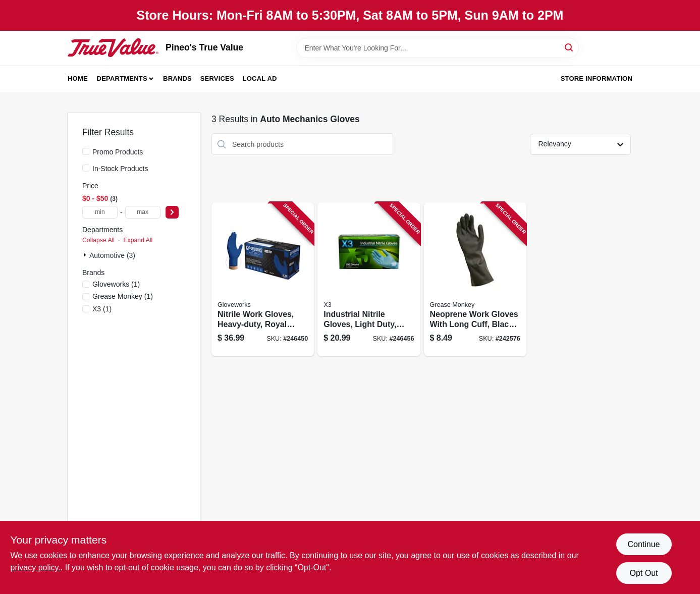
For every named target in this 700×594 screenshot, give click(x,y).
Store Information (597, 78)
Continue (643, 544)
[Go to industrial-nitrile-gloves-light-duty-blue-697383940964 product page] (369, 279)
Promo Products (118, 152)
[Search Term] (438, 48)
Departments (122, 78)
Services (217, 78)
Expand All (138, 240)
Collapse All (98, 240)
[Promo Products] (86, 151)
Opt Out (643, 573)
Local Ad (260, 78)
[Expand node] (86, 255)
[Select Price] (172, 212)
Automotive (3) (112, 255)
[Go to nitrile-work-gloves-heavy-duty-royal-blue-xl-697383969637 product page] (263, 279)
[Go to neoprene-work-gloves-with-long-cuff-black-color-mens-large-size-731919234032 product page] (475, 279)
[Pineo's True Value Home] (113, 47)
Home (78, 78)
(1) (116, 284)
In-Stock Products (120, 169)
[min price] (100, 212)
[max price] (143, 212)
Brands (177, 78)
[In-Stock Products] (86, 168)
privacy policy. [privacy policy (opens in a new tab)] (36, 568)
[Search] (570, 47)
